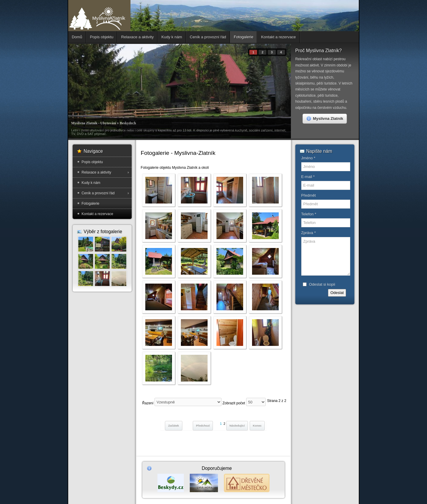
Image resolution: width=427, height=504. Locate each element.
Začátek (173, 426)
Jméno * (308, 158)
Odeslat (337, 293)
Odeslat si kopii (322, 284)
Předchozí (203, 426)
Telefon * (309, 214)
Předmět (309, 195)
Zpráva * (309, 233)
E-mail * (308, 177)
